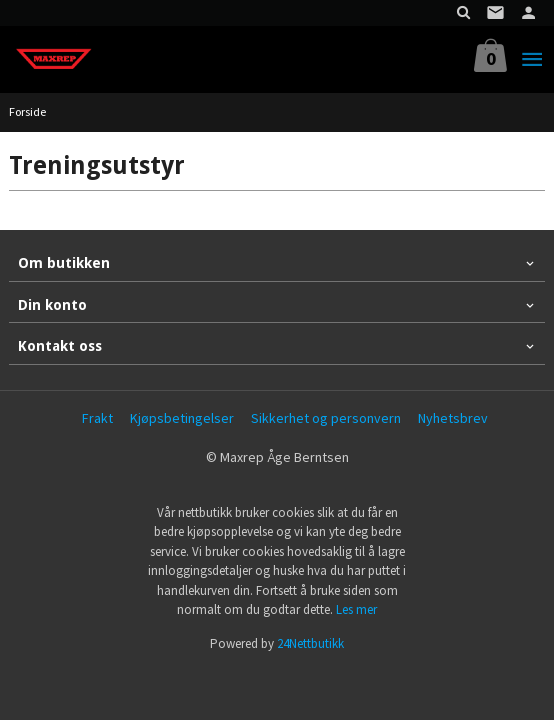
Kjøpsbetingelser (182, 418)
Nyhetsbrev (453, 418)
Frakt (97, 418)
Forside (27, 111)
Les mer (356, 609)
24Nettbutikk (310, 643)
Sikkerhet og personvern (326, 418)
